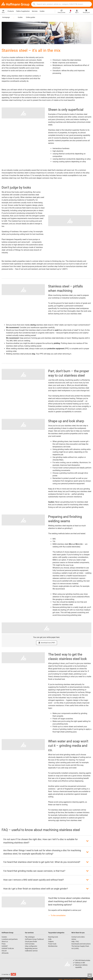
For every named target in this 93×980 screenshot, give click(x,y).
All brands (5, 953)
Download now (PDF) (47, 643)
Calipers (51, 942)
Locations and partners (10, 939)
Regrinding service (31, 948)
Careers (4, 937)
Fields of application (23, 11)
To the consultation (57, 915)
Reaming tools (53, 937)
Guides (42, 11)
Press (4, 944)
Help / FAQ (75, 942)
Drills (50, 939)
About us (5, 942)
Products (11, 11)
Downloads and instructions (81, 944)
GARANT (5, 946)
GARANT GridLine (8, 948)
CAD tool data (30, 944)
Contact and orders (78, 937)
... (14, 17)
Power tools (52, 944)
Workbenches (53, 946)
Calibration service (31, 951)
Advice (74, 939)
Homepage (6, 17)
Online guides (31, 17)
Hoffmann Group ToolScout (34, 939)
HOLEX (4, 951)
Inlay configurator (31, 946)
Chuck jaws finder (31, 942)
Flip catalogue (30, 937)
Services (35, 11)
